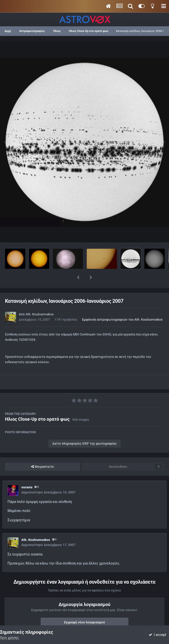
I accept (157, 635)
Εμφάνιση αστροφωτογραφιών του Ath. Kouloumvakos (122, 306)
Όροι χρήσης (9, 638)
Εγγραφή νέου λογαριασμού (85, 609)
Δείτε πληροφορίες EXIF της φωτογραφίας (84, 430)
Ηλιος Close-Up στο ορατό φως (37, 406)
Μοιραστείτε (43, 454)
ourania (27, 474)
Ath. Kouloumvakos (40, 301)
